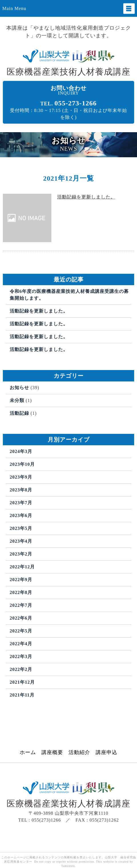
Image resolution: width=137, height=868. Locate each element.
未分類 (17, 400)
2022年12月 (22, 567)
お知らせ (19, 388)
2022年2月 (21, 669)
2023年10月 (22, 464)
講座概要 (52, 752)
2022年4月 (21, 644)
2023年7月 (21, 503)
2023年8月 (21, 490)
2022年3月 (21, 656)
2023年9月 (21, 477)
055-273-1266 (76, 103)
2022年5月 (21, 631)
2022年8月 (21, 592)
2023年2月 (21, 554)
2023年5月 (21, 528)
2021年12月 (22, 682)
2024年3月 (21, 451)
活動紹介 (79, 752)
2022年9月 (21, 580)
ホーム (28, 752)
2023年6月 (21, 515)
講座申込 (106, 752)
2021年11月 (22, 695)
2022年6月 (21, 618)
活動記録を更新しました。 (86, 197)
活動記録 (19, 413)
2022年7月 (21, 605)
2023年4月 (21, 541)
